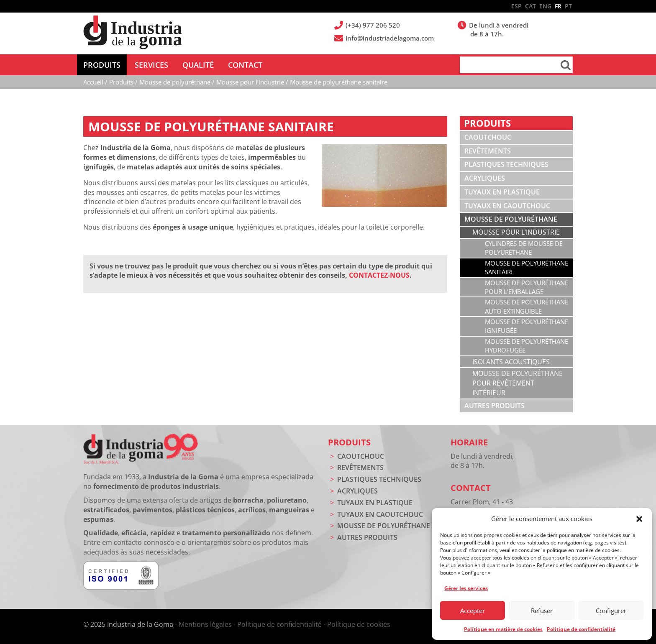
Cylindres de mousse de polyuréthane (524, 248)
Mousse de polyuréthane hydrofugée (527, 346)
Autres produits (495, 406)
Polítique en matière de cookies (503, 629)
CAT (530, 6)
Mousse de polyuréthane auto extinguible (527, 306)
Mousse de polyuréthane (511, 219)
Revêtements (488, 151)
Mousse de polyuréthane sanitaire (527, 267)
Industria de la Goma (132, 33)
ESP (516, 6)
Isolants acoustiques (511, 362)
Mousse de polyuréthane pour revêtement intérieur (518, 383)
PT (568, 6)
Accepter (473, 611)
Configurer (611, 611)
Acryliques (485, 178)
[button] (639, 519)
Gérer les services (466, 588)
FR (558, 6)
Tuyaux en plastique (502, 192)
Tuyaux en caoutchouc (507, 206)
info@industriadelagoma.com (390, 38)
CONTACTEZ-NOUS (379, 275)
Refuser (542, 611)
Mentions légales (205, 624)
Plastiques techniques (506, 164)
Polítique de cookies (359, 624)
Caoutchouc (488, 137)
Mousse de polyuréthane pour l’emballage (527, 287)
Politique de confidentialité (581, 629)
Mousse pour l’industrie (516, 232)
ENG (545, 6)
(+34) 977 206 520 (373, 25)
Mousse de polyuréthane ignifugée (527, 326)
